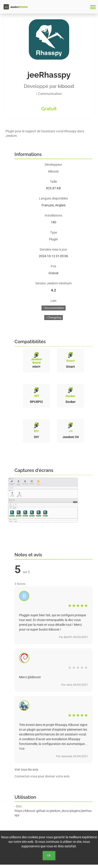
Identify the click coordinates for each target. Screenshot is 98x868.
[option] (49, 500)
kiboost (66, 86)
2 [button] (49, 526)
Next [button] (96, 500)
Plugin (53, 239)
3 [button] (56, 526)
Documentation (54, 308)
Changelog (53, 318)
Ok (49, 856)
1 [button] (42, 526)
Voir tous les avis (26, 769)
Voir (22, 749)
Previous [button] (2, 500)
